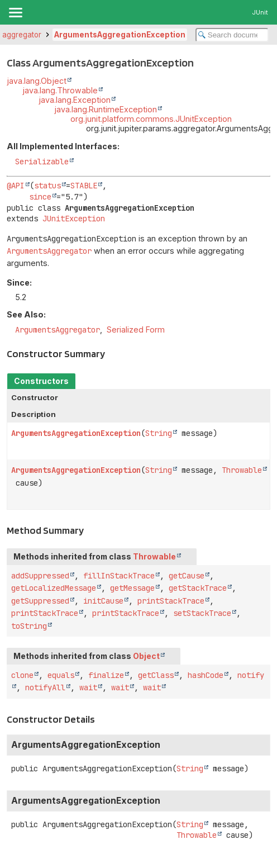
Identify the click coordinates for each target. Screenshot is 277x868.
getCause (187, 576)
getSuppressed (40, 601)
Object (146, 656)
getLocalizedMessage (54, 588)
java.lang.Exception (75, 100)
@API (16, 186)
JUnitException (74, 219)
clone (22, 675)
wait (88, 687)
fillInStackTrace (119, 576)
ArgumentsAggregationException (120, 35)
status (47, 186)
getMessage (132, 588)
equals (61, 675)
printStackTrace (171, 601)
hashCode (206, 675)
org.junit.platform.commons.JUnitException (151, 119)
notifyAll (45, 687)
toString (29, 626)
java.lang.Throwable (60, 90)
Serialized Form (136, 329)
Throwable (242, 470)
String (159, 433)
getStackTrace (198, 588)
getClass (156, 675)
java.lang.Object (37, 81)
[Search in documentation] (232, 35)
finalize (106, 675)
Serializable (42, 162)
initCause (103, 601)
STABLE (84, 186)
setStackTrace (202, 613)
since (40, 197)
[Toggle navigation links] (15, 12)
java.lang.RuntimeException (106, 109)
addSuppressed (40, 576)
